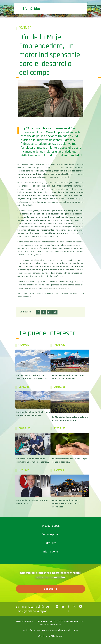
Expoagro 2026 (51, 526)
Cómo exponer (50, 534)
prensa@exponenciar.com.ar (65, 630)
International (50, 552)
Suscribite (51, 589)
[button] (38, 312)
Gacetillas (50, 543)
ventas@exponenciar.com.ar (36, 630)
